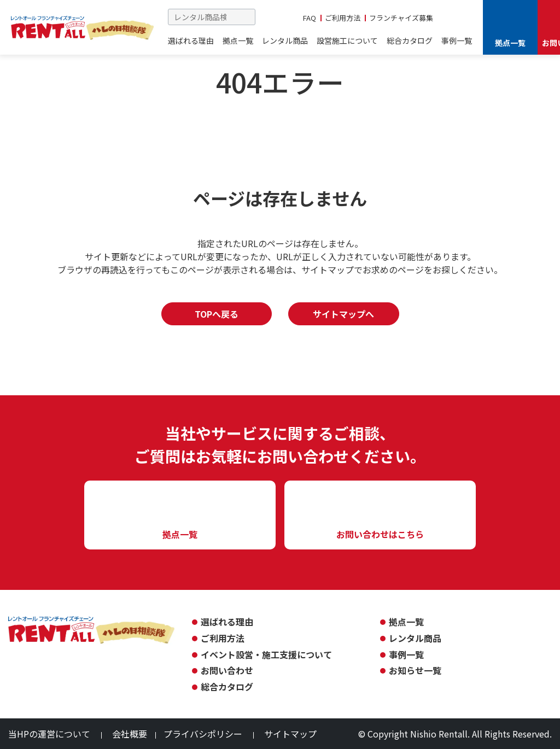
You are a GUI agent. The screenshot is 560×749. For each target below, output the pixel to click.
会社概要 (130, 734)
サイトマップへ (343, 314)
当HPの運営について (49, 734)
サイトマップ (290, 734)
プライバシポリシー (203, 734)
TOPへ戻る (217, 314)
